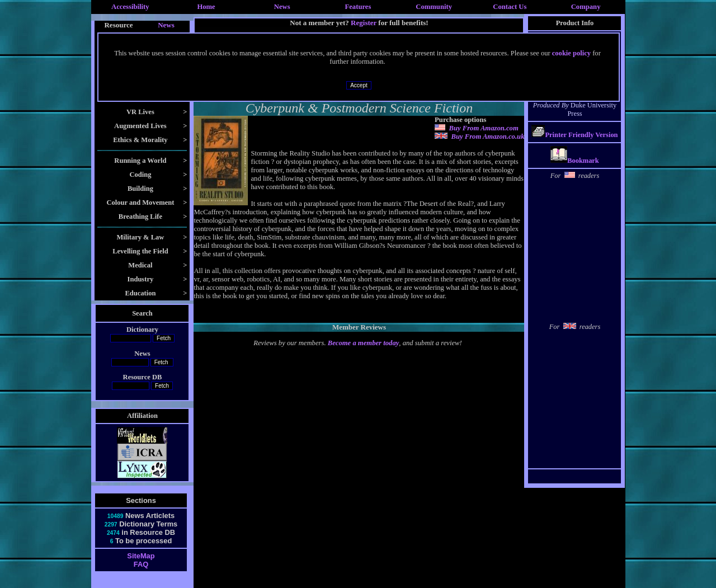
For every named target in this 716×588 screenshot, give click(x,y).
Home (206, 7)
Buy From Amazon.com (483, 128)
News (282, 7)
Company (586, 7)
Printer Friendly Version (581, 135)
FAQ (141, 564)
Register (364, 23)
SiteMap (141, 556)
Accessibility (130, 7)
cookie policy (571, 53)
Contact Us (510, 7)
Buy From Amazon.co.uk (487, 137)
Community (434, 7)
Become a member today (364, 343)
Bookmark (575, 161)
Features (358, 7)
